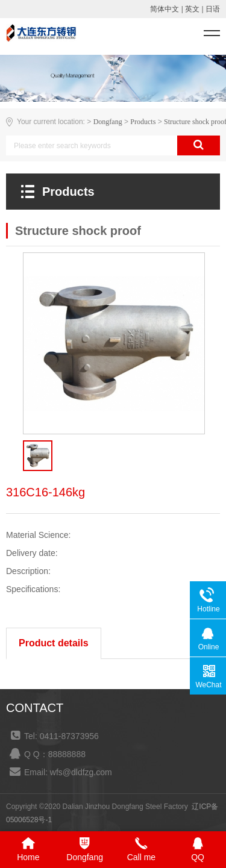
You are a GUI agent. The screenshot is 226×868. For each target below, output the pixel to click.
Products (143, 122)
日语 (213, 9)
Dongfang (108, 122)
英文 (192, 9)
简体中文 (165, 9)
